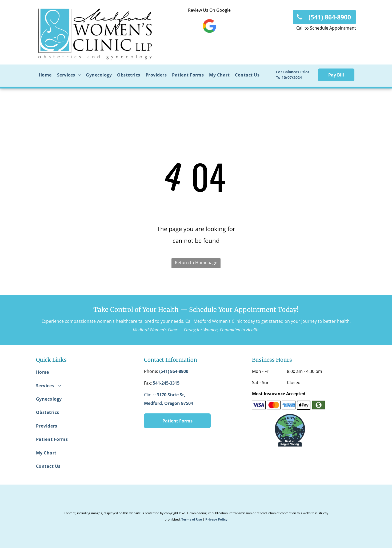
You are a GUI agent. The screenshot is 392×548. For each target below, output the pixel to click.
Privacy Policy (216, 519)
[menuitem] (45, 75)
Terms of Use (192, 519)
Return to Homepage (196, 263)
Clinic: (150, 395)
